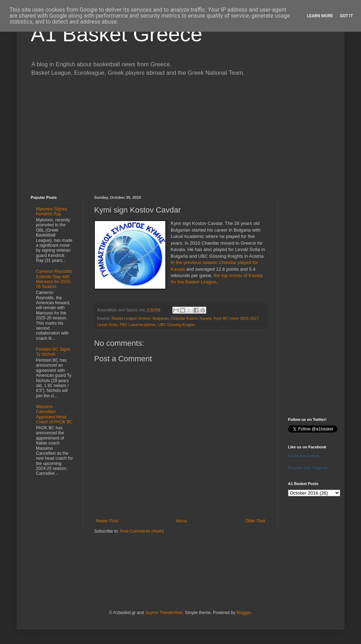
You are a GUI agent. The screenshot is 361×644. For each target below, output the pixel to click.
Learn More (320, 16)
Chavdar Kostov (184, 318)
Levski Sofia (107, 325)
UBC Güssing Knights (176, 325)
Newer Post (107, 521)
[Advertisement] (180, 135)
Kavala (205, 318)
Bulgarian (161, 318)
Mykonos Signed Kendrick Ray (52, 211)
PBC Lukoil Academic (138, 325)
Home (182, 521)
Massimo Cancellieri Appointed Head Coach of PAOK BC (54, 414)
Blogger (244, 613)
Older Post (255, 521)
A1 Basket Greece (117, 34)
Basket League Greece (131, 318)
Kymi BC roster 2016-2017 (236, 318)
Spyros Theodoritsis (164, 613)
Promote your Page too (308, 468)
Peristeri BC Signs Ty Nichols (53, 352)
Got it (346, 16)
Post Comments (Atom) (142, 531)
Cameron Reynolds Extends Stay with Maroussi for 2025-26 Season (54, 279)
